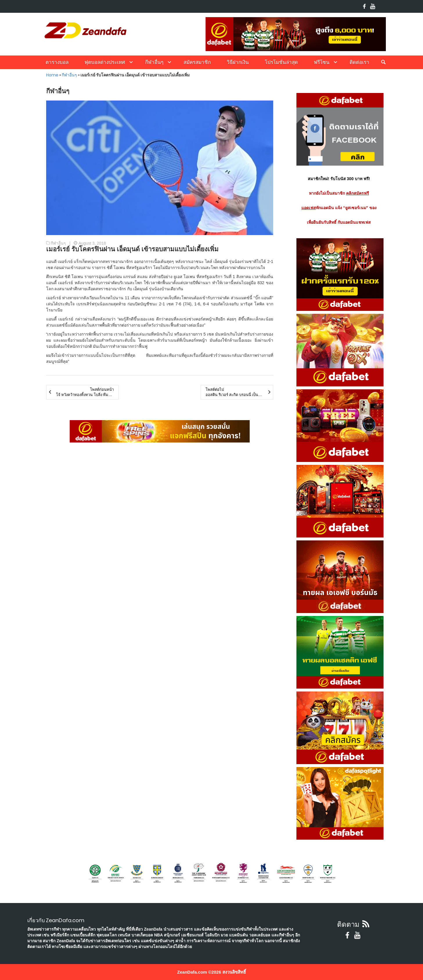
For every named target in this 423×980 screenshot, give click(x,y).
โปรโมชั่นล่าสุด (281, 62)
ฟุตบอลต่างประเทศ (105, 62)
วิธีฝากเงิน (238, 62)
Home (52, 75)
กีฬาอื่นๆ (154, 62)
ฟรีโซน (322, 62)
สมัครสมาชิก (197, 62)
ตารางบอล (57, 62)
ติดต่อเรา (359, 62)
